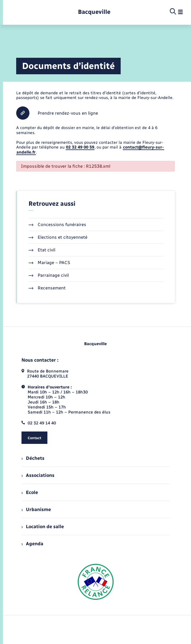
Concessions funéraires (58, 225)
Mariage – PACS (49, 263)
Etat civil (42, 250)
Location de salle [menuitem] (43, 527)
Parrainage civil (49, 275)
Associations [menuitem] (38, 475)
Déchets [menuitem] (33, 458)
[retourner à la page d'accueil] (94, 12)
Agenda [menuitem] (32, 544)
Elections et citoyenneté (58, 237)
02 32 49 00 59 (80, 147)
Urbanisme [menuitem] (36, 509)
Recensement (47, 288)
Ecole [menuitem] (30, 492)
